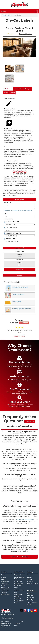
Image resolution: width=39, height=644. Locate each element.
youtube (35, 610)
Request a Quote (19, 575)
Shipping (12, 93)
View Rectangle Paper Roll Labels (22, 309)
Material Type (5, 582)
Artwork (6, 93)
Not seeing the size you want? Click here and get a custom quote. (18, 211)
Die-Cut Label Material (11, 222)
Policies (29, 577)
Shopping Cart (18, 581)
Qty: (5, 214)
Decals (3, 575)
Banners (30, 593)
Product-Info (18, 586)
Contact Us (30, 582)
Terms (22, 622)
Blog (16, 592)
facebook (28, 610)
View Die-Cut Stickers (18, 294)
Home (4, 11)
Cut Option (28, 89)
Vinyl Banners (5, 590)
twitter (22, 610)
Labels (3, 579)
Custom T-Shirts (6, 594)
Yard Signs (4, 592)
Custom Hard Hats (32, 602)
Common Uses (5, 588)
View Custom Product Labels (20, 287)
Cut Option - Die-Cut (11, 228)
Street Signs (31, 598)
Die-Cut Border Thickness (12, 233)
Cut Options (18, 598)
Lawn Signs (30, 595)
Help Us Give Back (32, 584)
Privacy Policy (17, 624)
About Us (30, 575)
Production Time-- (10, 239)
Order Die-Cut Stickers (19, 557)
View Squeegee (17, 301)
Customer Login (19, 583)
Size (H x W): (8, 203)
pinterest (25, 610)
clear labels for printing (25, 520)
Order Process (8, 89)
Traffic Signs (31, 600)
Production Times (18, 89)
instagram (32, 610)
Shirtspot (30, 604)
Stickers (4, 577)
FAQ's (16, 588)
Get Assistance (19, 269)
